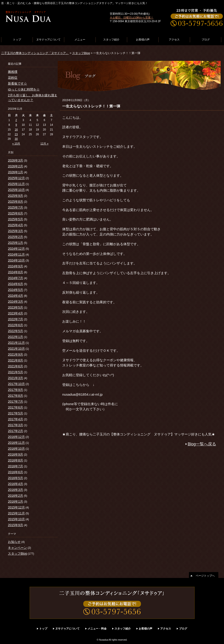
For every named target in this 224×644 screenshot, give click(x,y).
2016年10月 (16, 449)
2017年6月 (15, 407)
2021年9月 (15, 354)
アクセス (174, 40)
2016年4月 (15, 484)
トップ (17, 40)
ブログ (206, 40)
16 (16, 130)
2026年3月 (15, 160)
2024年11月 (16, 254)
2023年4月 (15, 313)
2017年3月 (15, 425)
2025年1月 (15, 243)
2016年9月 (15, 454)
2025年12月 (16, 178)
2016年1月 (15, 501)
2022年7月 (15, 319)
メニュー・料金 (97, 629)
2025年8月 (15, 202)
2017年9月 (15, 390)
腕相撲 (13, 72)
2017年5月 (15, 413)
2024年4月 (15, 296)
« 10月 (16, 144)
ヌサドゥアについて (48, 40)
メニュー (80, 40)
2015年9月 (15, 525)
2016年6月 (15, 472)
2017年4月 (15, 419)
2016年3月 (15, 490)
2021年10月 (16, 349)
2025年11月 (16, 184)
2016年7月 (15, 466)
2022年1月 (15, 337)
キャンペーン (17, 548)
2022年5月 (15, 331)
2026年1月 (15, 172)
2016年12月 (16, 437)
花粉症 (13, 78)
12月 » (44, 144)
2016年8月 (15, 460)
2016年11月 (16, 443)
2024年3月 (15, 302)
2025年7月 (15, 207)
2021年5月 (15, 372)
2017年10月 (16, 384)
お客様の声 (143, 40)
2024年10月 (16, 260)
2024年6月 (15, 284)
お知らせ (14, 542)
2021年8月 (15, 360)
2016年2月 (15, 496)
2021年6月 (15, 366)
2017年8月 (15, 396)
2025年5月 (15, 219)
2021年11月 (16, 343)
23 (16, 134)
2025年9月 (15, 196)
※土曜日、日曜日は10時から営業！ (132, 18)
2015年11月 (16, 513)
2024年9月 (15, 266)
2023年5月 (15, 307)
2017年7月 (15, 402)
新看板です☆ (17, 83)
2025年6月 (15, 213)
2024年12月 (16, 249)
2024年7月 (15, 278)
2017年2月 (15, 431)
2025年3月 (15, 231)
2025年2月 (15, 237)
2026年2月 (15, 166)
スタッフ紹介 (111, 40)
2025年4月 (15, 225)
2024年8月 (15, 272)
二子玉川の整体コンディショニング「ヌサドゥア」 (35, 53)
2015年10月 (16, 519)
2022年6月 (15, 325)
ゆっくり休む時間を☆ (24, 89)
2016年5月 (15, 478)
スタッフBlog (81, 53)
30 (16, 139)
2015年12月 (16, 507)
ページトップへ (205, 576)
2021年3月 (15, 378)
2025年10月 (16, 190)
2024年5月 (15, 290)
